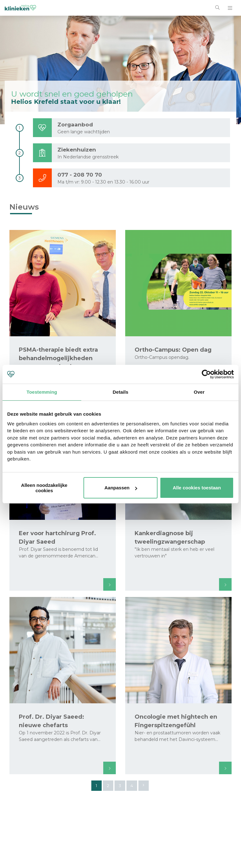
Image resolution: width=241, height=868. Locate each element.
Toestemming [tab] (42, 392)
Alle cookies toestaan (197, 488)
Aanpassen (121, 488)
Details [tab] (120, 392)
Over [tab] (199, 392)
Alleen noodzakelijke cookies (44, 488)
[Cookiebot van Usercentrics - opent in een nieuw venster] (206, 374)
